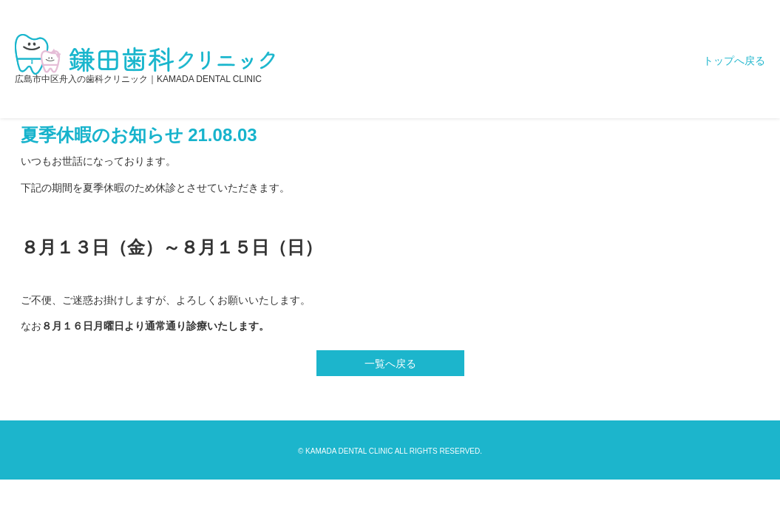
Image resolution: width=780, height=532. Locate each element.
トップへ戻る (734, 61)
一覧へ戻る (390, 364)
